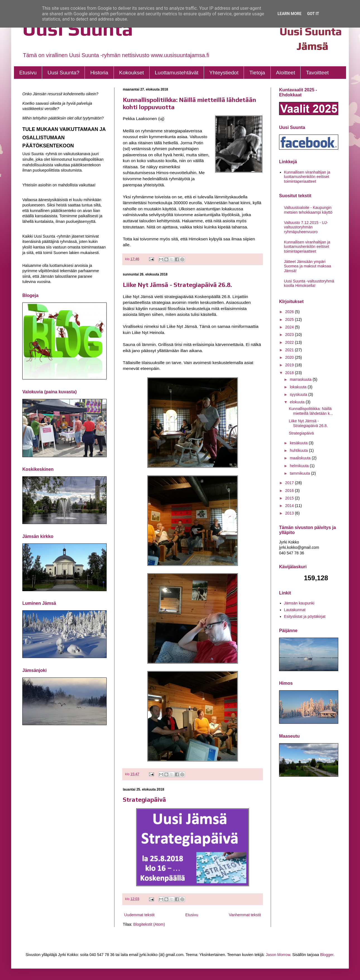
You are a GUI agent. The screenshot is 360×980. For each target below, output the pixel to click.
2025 (290, 320)
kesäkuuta (299, 443)
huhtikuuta (299, 450)
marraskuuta (301, 379)
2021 (290, 350)
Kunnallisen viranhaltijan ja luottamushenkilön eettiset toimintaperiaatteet (307, 177)
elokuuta (298, 402)
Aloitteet (286, 73)
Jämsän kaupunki (299, 603)
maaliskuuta (301, 458)
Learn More (289, 14)
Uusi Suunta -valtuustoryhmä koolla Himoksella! (309, 283)
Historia (99, 73)
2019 (290, 365)
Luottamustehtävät (177, 73)
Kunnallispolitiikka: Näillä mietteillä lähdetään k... (311, 411)
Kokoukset (132, 73)
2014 (290, 506)
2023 (290, 335)
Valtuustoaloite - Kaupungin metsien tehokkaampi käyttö (308, 210)
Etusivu (28, 73)
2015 (290, 498)
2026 (290, 312)
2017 (290, 483)
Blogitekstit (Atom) (149, 924)
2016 (290, 491)
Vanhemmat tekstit (245, 915)
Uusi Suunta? (63, 73)
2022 (290, 342)
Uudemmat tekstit (139, 915)
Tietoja (257, 73)
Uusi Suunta (78, 29)
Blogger (327, 955)
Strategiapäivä (144, 799)
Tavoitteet (317, 73)
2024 (290, 327)
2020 (290, 357)
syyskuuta (299, 394)
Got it (313, 14)
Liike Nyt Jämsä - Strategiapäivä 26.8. (177, 285)
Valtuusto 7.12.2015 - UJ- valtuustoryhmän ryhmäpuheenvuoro (306, 227)
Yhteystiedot (224, 73)
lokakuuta (299, 387)
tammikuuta (300, 473)
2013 (290, 513)
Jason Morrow (278, 955)
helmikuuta (300, 466)
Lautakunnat (295, 610)
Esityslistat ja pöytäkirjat (305, 616)
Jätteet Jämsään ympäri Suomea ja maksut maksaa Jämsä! (308, 266)
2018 (290, 373)
